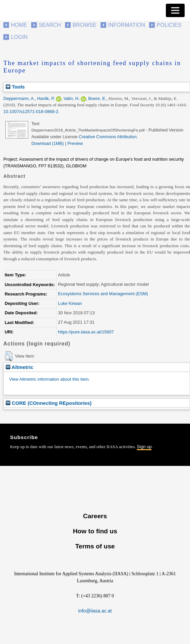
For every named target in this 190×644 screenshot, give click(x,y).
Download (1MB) (48, 143)
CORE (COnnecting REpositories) (49, 403)
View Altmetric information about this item (49, 379)
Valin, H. (71, 98)
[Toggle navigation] (175, 10)
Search (50, 25)
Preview (75, 143)
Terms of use (95, 546)
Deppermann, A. (19, 98)
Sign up (144, 447)
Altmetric (19, 367)
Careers (95, 516)
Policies (169, 25)
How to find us (95, 531)
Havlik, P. (46, 98)
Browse (84, 25)
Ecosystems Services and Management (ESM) (103, 294)
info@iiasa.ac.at (95, 611)
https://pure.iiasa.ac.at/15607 (86, 332)
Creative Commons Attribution (108, 137)
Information (126, 25)
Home (19, 25)
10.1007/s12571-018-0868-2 (31, 112)
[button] (9, 356)
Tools (15, 87)
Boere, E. (97, 98)
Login (19, 37)
